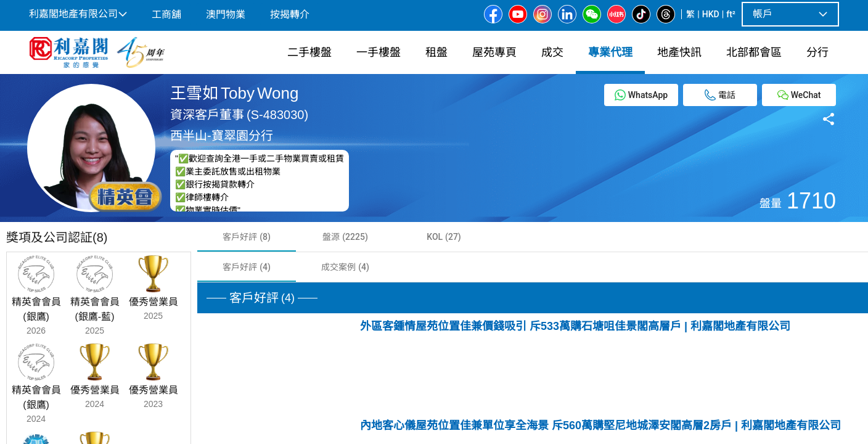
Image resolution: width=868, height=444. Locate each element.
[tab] (247, 237)
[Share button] (829, 118)
